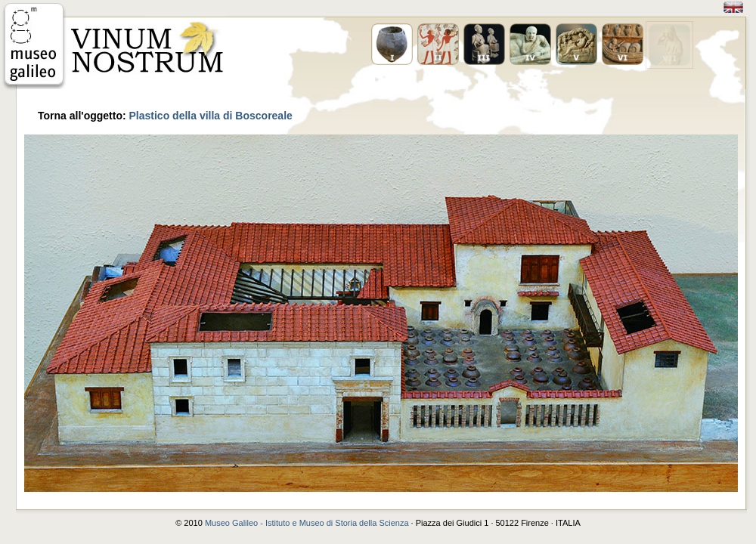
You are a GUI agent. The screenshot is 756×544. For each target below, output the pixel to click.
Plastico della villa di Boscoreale (211, 116)
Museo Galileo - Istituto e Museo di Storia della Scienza (307, 523)
